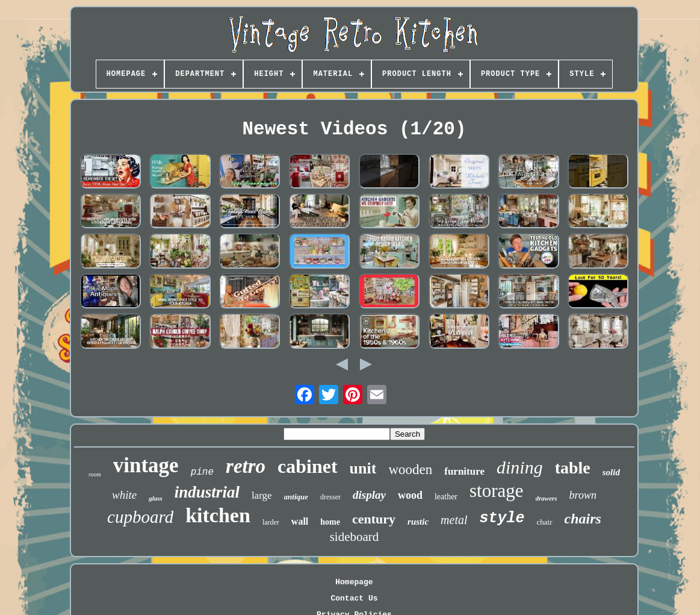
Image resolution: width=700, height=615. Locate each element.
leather (446, 497)
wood (410, 495)
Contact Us (354, 598)
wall (300, 521)
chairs (583, 519)
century (374, 519)
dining (520, 467)
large (262, 495)
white (124, 495)
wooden (410, 470)
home (330, 522)
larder (271, 522)
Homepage (354, 582)
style (502, 518)
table (573, 468)
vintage (146, 465)
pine (202, 472)
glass (156, 498)
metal (454, 520)
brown (583, 495)
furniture (464, 471)
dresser (330, 497)
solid (611, 472)
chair (545, 522)
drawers (547, 498)
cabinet (308, 466)
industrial (207, 492)
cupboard (140, 517)
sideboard (355, 537)
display (369, 495)
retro (246, 466)
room (95, 474)
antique (296, 497)
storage (497, 491)
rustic (418, 522)
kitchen (218, 515)
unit (363, 468)
